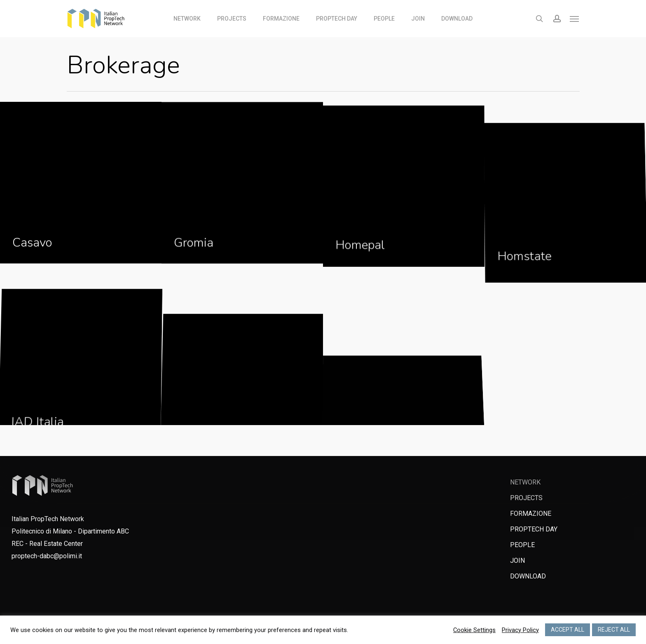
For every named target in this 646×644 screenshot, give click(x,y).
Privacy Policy (520, 630)
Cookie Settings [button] (474, 630)
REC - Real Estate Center (47, 544)
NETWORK (525, 482)
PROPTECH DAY (534, 529)
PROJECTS (526, 498)
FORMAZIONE (531, 514)
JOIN (517, 561)
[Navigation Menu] (575, 19)
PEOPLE (522, 545)
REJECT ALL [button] (614, 630)
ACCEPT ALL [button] (568, 630)
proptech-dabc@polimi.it (47, 556)
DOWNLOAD (528, 576)
